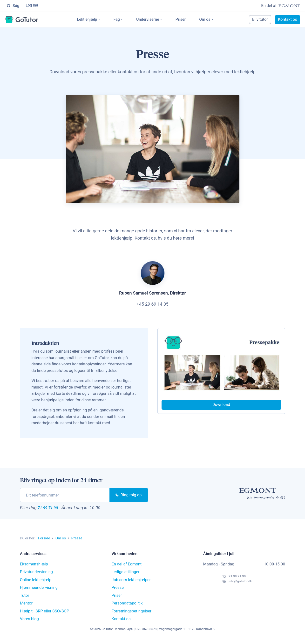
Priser (188, 20)
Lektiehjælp (94, 20)
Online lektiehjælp (36, 584)
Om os (212, 20)
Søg (13, 6)
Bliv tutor (260, 20)
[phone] (65, 497)
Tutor (25, 599)
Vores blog (30, 623)
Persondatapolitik (127, 607)
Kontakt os (288, 20)
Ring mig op (129, 497)
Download (221, 406)
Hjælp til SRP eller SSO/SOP (45, 615)
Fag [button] (124, 20)
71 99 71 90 (52, 510)
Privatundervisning (37, 576)
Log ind (32, 6)
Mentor (26, 607)
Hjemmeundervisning (39, 591)
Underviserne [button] (155, 20)
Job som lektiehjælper (131, 584)
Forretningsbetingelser (132, 615)
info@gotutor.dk (226, 590)
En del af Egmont (127, 568)
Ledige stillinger (126, 576)
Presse (118, 591)
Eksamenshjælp (34, 568)
